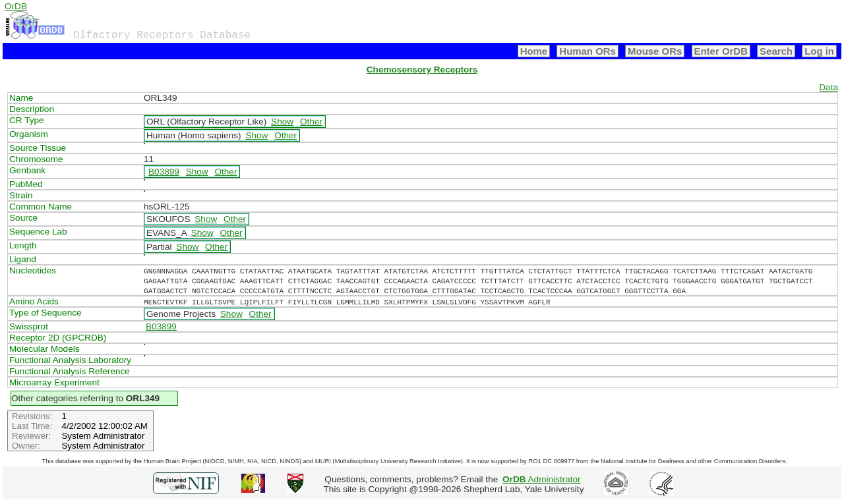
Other (311, 122)
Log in (819, 51)
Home (534, 51)
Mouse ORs (655, 51)
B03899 (164, 172)
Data (829, 87)
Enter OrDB (721, 51)
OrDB (16, 6)
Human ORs (588, 51)
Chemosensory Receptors (422, 70)
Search (776, 51)
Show (282, 122)
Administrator (542, 479)
